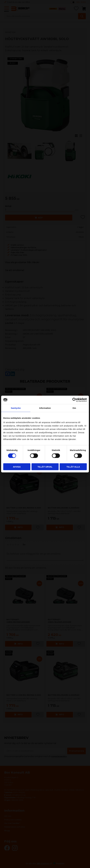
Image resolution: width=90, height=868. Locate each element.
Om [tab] (74, 408)
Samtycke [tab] (16, 408)
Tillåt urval (45, 467)
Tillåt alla (73, 467)
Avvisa (17, 467)
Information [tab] (45, 408)
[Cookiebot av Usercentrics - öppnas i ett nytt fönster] (74, 400)
